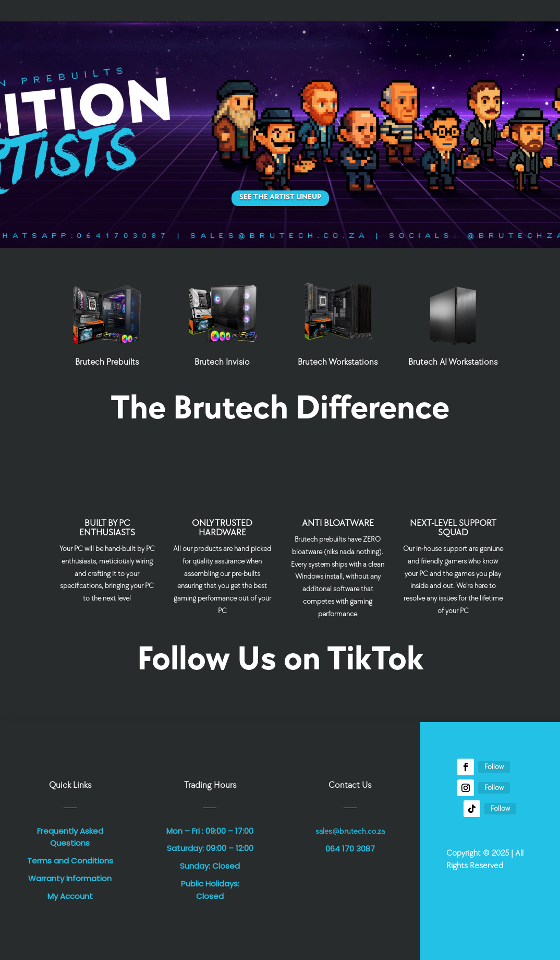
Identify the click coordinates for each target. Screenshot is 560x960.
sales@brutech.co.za (350, 831)
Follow (494, 767)
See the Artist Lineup (280, 197)
